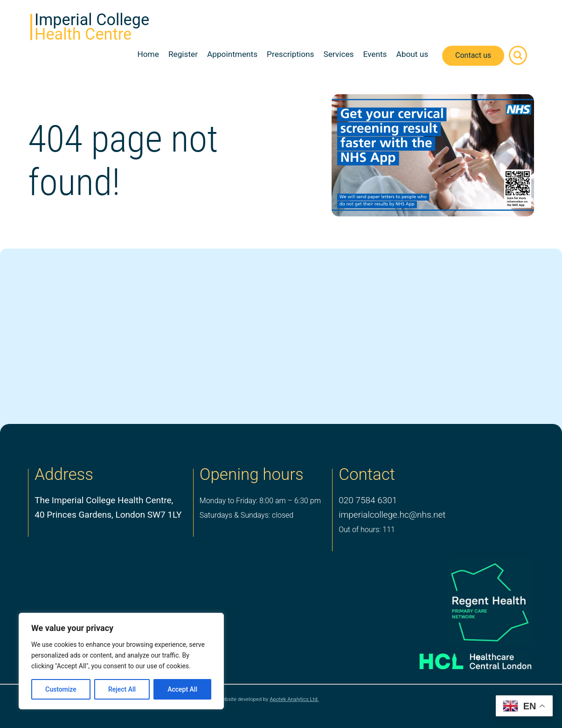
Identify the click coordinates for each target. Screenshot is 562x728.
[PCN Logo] (464, 602)
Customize (61, 689)
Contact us (473, 55)
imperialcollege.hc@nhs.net (392, 515)
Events (375, 54)
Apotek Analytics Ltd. (294, 699)
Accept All (182, 689)
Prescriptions (290, 54)
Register (183, 54)
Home (148, 54)
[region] (121, 661)
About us (412, 54)
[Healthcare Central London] (464, 658)
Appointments (232, 54)
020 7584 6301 (368, 500)
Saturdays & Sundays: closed (246, 515)
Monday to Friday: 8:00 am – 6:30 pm (260, 501)
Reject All (122, 689)
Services (338, 54)
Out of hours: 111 (367, 530)
